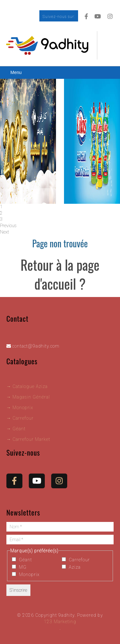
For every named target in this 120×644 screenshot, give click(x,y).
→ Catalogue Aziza (27, 386)
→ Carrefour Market (28, 439)
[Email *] (60, 540)
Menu (16, 72)
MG (19, 567)
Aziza (71, 567)
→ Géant (16, 429)
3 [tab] (1, 219)
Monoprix (26, 574)
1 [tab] (1, 207)
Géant (22, 560)
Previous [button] (8, 226)
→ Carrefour (20, 418)
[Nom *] (60, 527)
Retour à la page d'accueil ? (60, 274)
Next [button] (4, 232)
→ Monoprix (20, 408)
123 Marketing (60, 622)
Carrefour (76, 560)
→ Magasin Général (28, 397)
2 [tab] (1, 213)
